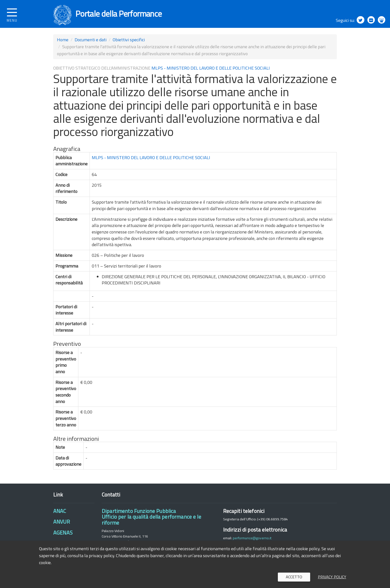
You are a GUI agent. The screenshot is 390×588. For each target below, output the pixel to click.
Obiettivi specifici (129, 43)
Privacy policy (332, 577)
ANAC (60, 514)
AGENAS (63, 536)
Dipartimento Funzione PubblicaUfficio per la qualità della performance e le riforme (151, 520)
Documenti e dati (91, 43)
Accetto (294, 577)
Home (63, 43)
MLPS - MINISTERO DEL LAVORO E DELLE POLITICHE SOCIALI (211, 71)
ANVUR (62, 525)
